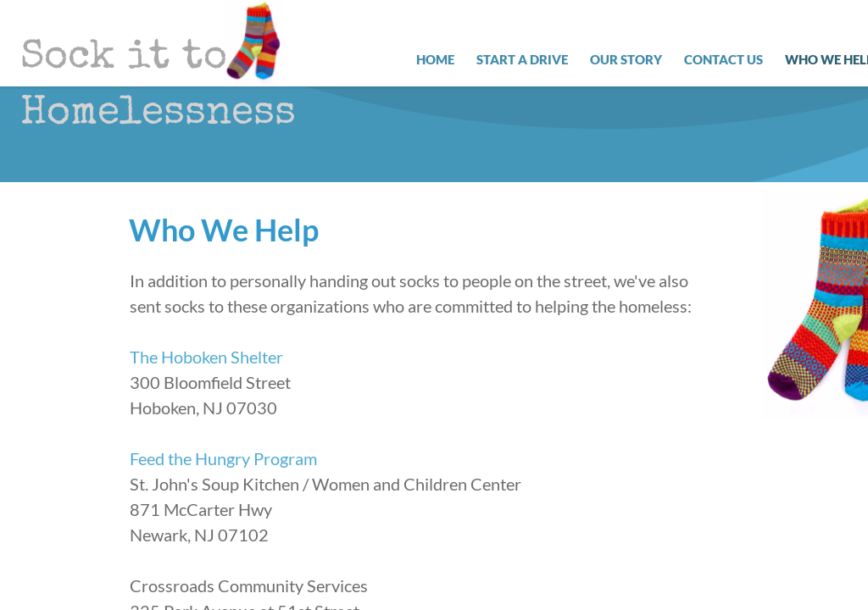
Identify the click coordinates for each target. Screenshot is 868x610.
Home (435, 59)
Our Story (626, 59)
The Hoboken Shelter (206, 357)
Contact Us (723, 59)
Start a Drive (522, 59)
